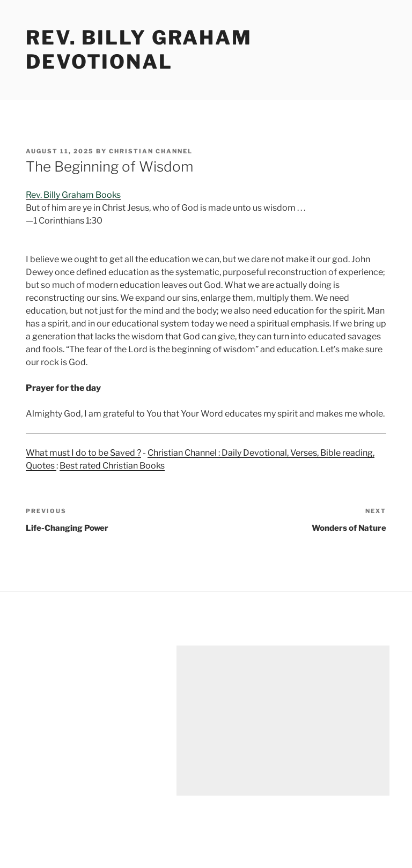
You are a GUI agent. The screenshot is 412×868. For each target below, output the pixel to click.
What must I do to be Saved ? (83, 453)
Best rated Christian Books (112, 466)
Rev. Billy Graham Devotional (139, 50)
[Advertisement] (283, 721)
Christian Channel (151, 151)
